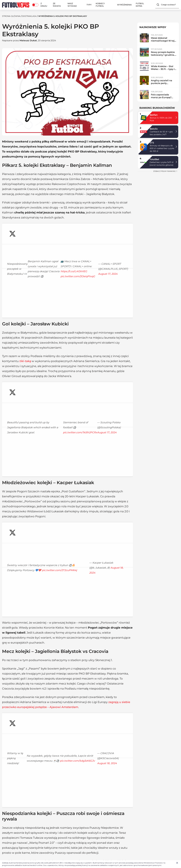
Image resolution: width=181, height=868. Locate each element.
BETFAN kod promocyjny (87, 843)
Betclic (154, 129)
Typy (89, 5)
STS (152, 143)
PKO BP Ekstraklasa (94, 766)
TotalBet (154, 159)
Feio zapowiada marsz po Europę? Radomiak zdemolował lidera (162, 99)
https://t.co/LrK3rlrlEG (84, 246)
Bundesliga (117, 833)
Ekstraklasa (29, 16)
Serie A (114, 825)
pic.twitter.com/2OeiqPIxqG (24, 251)
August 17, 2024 (71, 260)
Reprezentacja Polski (34, 786)
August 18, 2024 (63, 435)
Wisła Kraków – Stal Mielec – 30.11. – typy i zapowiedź (163, 69)
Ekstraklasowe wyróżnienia (65, 766)
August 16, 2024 (75, 684)
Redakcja (7, 825)
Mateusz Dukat (28, 40)
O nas (5, 822)
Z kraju (44, 5)
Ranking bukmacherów (87, 825)
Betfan (154, 115)
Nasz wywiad (72, 5)
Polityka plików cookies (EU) (17, 833)
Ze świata (57, 5)
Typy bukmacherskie (85, 822)
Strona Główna (11, 16)
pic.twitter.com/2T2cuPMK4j (24, 426)
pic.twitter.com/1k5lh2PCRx (24, 355)
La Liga (115, 829)
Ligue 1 (114, 836)
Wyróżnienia (124, 5)
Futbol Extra (140, 5)
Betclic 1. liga (45, 833)
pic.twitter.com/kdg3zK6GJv (24, 556)
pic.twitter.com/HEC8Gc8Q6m (26, 675)
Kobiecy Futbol (100, 5)
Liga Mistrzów (51, 786)
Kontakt (6, 829)
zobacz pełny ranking (165, 171)
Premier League (119, 822)
